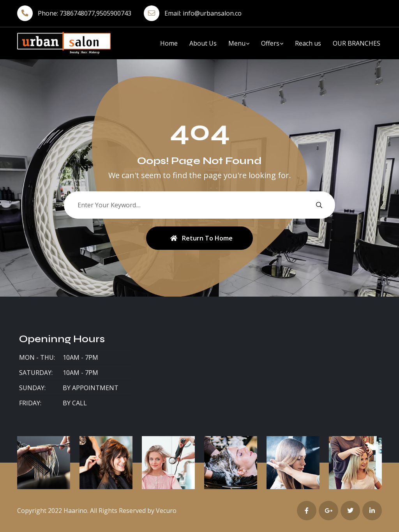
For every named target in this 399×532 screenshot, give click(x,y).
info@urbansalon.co (212, 13)
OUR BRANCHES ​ (357, 43)
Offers (270, 43)
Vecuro (166, 511)
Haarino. (76, 511)
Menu (237, 43)
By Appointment (91, 388)
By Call (75, 403)
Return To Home (201, 238)
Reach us (308, 43)
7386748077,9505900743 (95, 13)
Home (169, 43)
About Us (203, 43)
